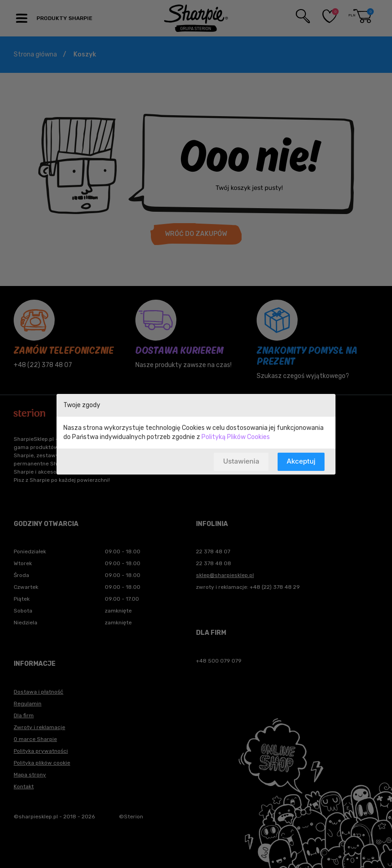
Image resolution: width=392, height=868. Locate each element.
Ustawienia (241, 461)
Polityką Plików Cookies (236, 437)
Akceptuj (301, 461)
